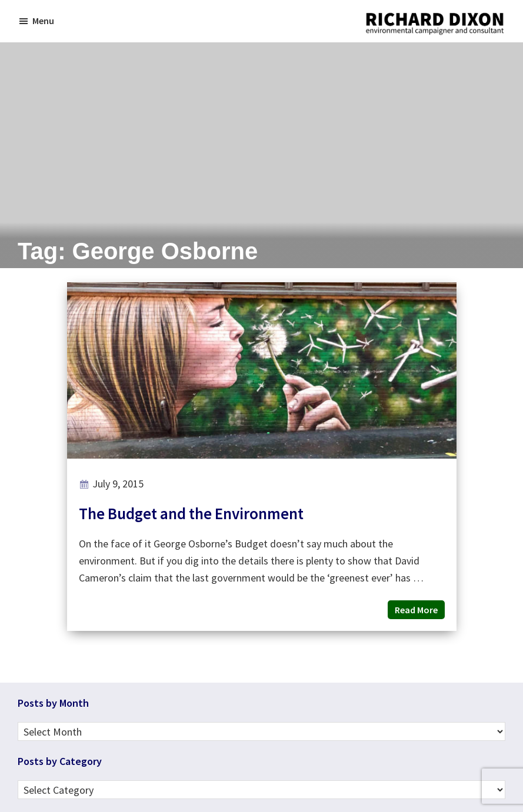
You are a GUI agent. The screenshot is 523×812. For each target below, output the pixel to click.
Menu (43, 21)
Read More (416, 610)
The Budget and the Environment (191, 513)
